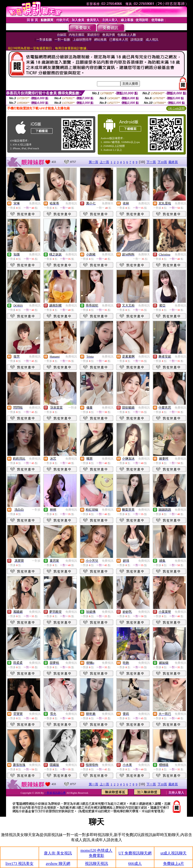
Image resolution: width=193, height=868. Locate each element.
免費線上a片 (174, 864)
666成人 (135, 864)
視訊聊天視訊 (96, 864)
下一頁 (151, 162)
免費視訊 (35, 203)
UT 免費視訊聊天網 (135, 853)
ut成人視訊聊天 (173, 853)
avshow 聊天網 (58, 864)
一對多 (73, 408)
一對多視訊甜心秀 (55, 793)
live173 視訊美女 (20, 864)
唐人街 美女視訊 (58, 853)
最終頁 (173, 162)
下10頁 (162, 162)
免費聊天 (108, 203)
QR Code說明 (176, 108)
